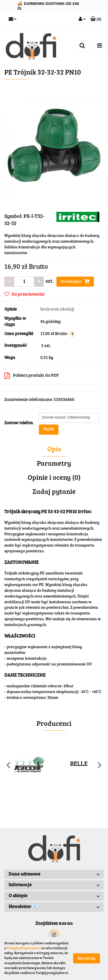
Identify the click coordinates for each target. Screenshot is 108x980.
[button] (96, 20)
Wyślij (49, 429)
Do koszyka (75, 281)
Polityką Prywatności (24, 948)
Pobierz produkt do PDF (32, 376)
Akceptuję (87, 959)
